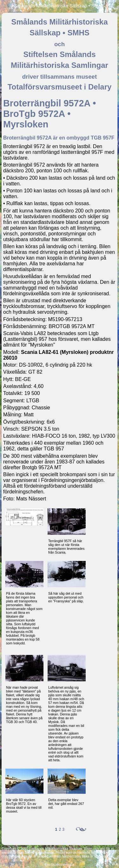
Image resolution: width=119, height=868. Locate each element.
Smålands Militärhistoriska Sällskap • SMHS (60, 6)
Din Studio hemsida (59, 864)
